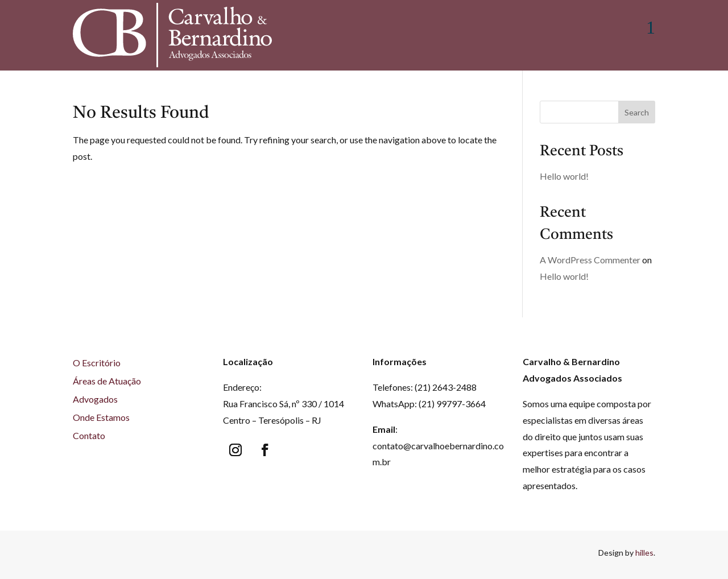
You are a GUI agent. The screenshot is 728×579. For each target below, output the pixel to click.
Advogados (95, 402)
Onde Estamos (101, 420)
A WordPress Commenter (590, 262)
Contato (89, 438)
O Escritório (97, 365)
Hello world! (564, 179)
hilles (644, 555)
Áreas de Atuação (107, 384)
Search (637, 115)
